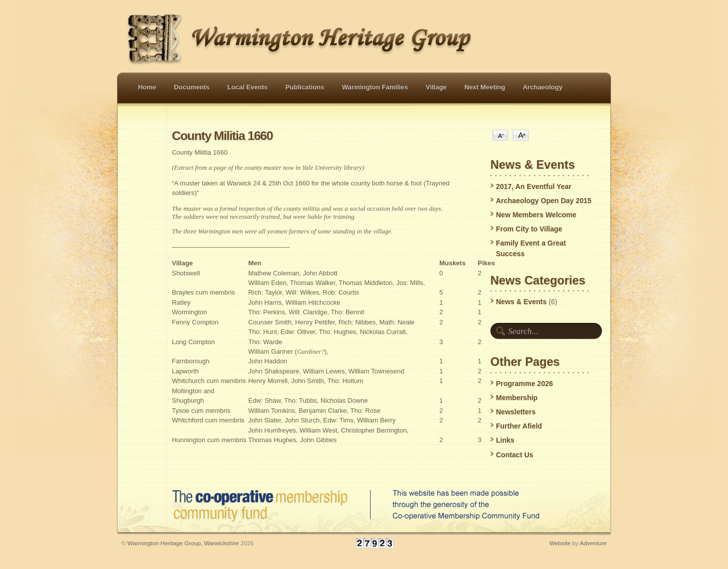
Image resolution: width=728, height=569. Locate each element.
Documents (192, 87)
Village (436, 87)
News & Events (521, 302)
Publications (305, 87)
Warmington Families (375, 87)
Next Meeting (485, 87)
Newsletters (516, 412)
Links (505, 440)
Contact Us (515, 455)
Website (560, 543)
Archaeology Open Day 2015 (544, 201)
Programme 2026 (525, 384)
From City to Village (529, 229)
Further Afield (519, 426)
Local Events (248, 87)
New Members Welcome (536, 215)
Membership (517, 398)
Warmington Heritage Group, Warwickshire (183, 543)
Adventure (593, 543)
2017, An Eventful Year (534, 186)
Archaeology (542, 87)
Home (147, 87)
